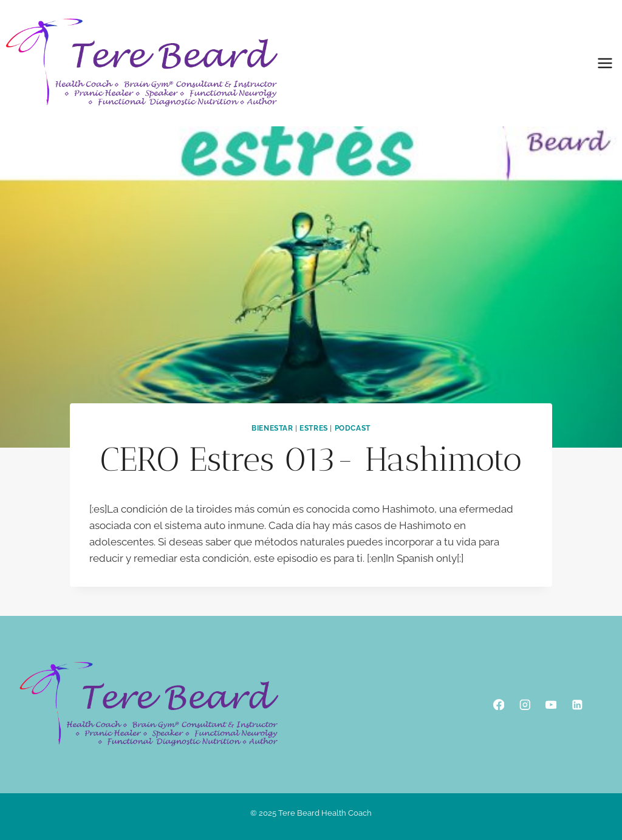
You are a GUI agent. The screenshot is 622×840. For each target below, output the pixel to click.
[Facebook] (498, 704)
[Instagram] (525, 704)
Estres (314, 428)
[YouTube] (551, 704)
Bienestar (272, 428)
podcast (353, 428)
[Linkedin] (577, 704)
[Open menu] (605, 63)
